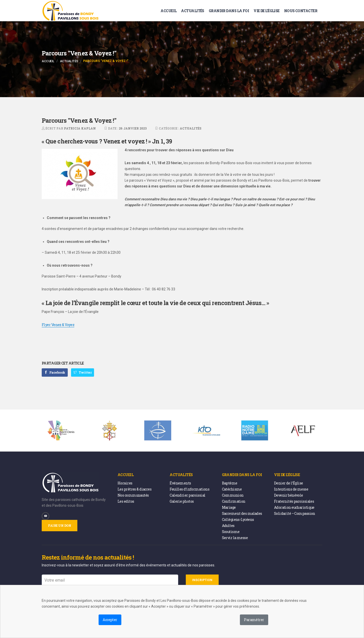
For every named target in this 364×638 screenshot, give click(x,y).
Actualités (192, 11)
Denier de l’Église (289, 483)
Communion (233, 495)
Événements (180, 483)
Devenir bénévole (289, 495)
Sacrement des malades (242, 513)
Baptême (230, 483)
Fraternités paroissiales (294, 501)
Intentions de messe (291, 489)
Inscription (202, 580)
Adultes (228, 526)
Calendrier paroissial (187, 495)
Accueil (168, 11)
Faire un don (60, 525)
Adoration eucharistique (294, 507)
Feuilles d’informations (189, 489)
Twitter (83, 372)
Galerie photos (182, 501)
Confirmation (234, 501)
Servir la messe (235, 538)
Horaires (125, 483)
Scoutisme (231, 532)
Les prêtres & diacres (134, 489)
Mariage (229, 507)
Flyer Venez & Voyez (58, 325)
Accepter (110, 620)
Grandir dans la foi (229, 11)
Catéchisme (232, 489)
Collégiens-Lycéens (238, 519)
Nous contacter (301, 11)
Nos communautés (133, 495)
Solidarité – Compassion (295, 513)
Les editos (126, 501)
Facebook (55, 372)
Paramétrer (254, 620)
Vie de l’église (267, 11)
